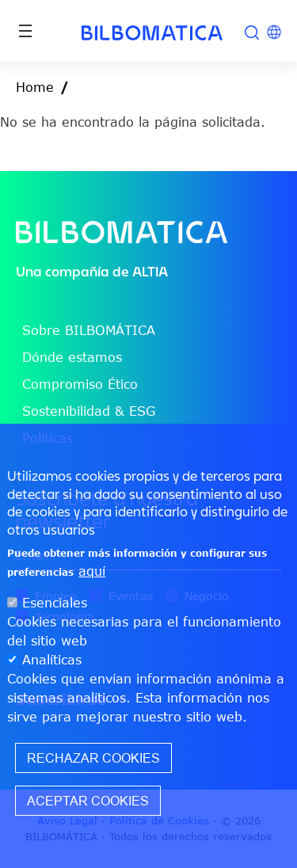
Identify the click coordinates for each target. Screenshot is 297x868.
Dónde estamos (72, 357)
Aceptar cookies (88, 801)
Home (35, 87)
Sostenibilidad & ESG (89, 411)
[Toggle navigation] (25, 31)
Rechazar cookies (93, 758)
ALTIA (150, 271)
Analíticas (52, 660)
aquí (92, 571)
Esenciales (55, 603)
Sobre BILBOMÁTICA (89, 330)
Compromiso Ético (80, 384)
